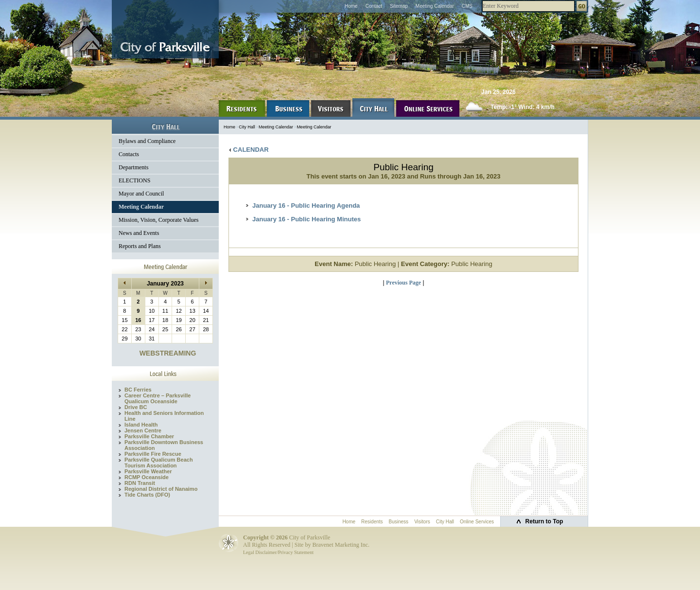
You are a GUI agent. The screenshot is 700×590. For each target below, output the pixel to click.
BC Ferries (138, 390)
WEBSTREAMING (168, 353)
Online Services (477, 522)
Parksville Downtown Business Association (164, 445)
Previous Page (403, 283)
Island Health (141, 425)
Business (399, 522)
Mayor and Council (141, 194)
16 (138, 320)
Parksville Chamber (149, 436)
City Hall (247, 127)
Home (351, 6)
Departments (133, 167)
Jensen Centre (143, 430)
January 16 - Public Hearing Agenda (306, 206)
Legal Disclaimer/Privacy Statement (278, 552)
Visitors (422, 522)
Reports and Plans (140, 246)
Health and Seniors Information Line (164, 416)
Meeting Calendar (435, 6)
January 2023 (165, 284)
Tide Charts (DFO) (147, 495)
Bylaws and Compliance (147, 141)
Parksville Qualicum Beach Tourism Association (159, 463)
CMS (467, 6)
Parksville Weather (148, 471)
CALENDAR (249, 150)
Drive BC (136, 407)
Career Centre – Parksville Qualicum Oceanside (157, 398)
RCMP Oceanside (147, 477)
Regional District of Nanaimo (161, 489)
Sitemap (399, 6)
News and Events (139, 233)
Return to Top (544, 521)
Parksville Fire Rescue (153, 454)
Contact (374, 6)
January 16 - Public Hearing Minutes (306, 219)
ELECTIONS (134, 180)
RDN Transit (140, 483)
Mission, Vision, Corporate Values (159, 220)
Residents (372, 522)
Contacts (129, 154)
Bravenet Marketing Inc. (341, 545)
